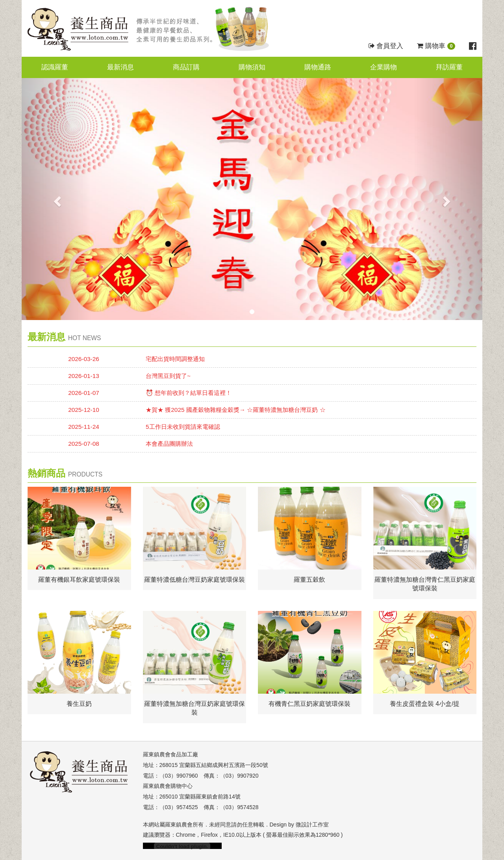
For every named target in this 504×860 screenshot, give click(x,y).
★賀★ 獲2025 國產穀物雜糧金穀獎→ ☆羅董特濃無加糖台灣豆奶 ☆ (236, 410)
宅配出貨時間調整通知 (175, 359)
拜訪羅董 (449, 67)
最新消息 (120, 67)
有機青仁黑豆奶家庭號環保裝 (309, 704)
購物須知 (252, 67)
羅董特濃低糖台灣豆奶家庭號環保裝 (195, 580)
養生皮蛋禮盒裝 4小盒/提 (425, 704)
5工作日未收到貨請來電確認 (183, 427)
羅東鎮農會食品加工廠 (170, 754)
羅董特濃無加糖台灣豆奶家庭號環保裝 (195, 708)
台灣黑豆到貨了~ (168, 376)
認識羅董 (55, 67)
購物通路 (318, 67)
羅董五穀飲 (309, 580)
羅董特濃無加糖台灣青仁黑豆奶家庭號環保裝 (425, 584)
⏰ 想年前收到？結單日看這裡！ (189, 393)
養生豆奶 (79, 704)
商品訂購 (186, 67)
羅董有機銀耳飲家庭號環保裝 (79, 580)
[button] (56, 199)
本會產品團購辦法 (169, 444)
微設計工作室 (312, 825)
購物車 (436, 46)
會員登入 (386, 46)
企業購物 (384, 67)
